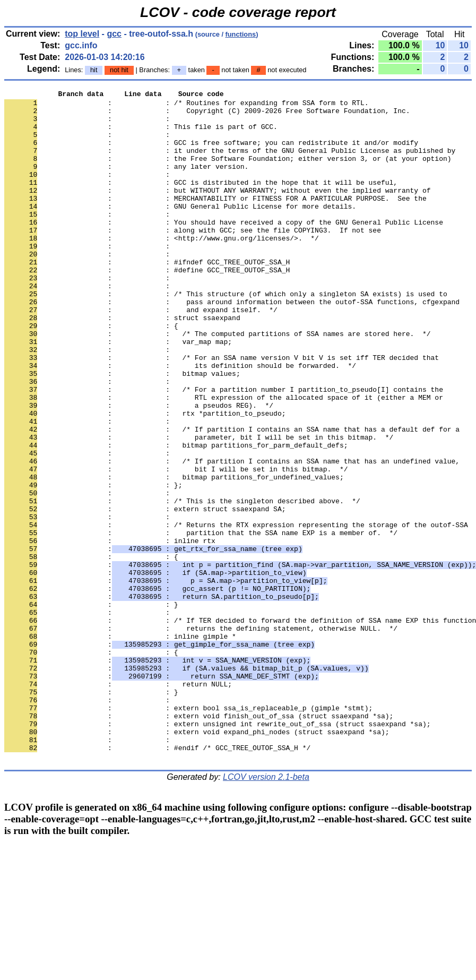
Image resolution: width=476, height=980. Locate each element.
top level (82, 34)
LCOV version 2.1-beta (266, 911)
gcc (114, 34)
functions (241, 34)
